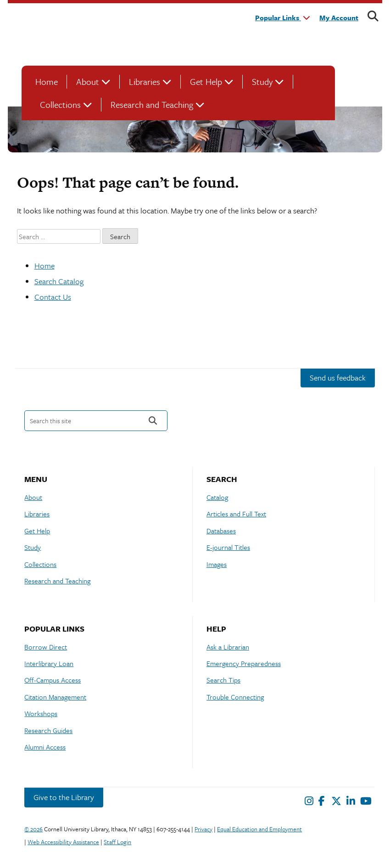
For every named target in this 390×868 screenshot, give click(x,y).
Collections (60, 104)
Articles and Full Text (236, 514)
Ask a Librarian (228, 647)
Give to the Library (64, 797)
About (88, 81)
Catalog (217, 497)
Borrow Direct (46, 647)
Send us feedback (338, 378)
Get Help (206, 81)
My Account (339, 17)
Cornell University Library (127, 34)
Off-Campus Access (53, 680)
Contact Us (53, 297)
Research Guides (48, 730)
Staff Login (117, 842)
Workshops (41, 713)
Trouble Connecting (235, 697)
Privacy (203, 829)
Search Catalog (59, 281)
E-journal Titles (228, 547)
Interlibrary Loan (49, 663)
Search (153, 421)
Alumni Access (45, 747)
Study (262, 81)
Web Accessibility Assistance (63, 842)
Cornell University (45, 34)
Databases (221, 531)
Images (217, 564)
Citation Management (55, 697)
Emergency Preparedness (244, 663)
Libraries (145, 81)
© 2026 (33, 829)
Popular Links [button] (283, 17)
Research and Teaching (152, 104)
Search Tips (223, 680)
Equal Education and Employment (259, 829)
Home (47, 81)
